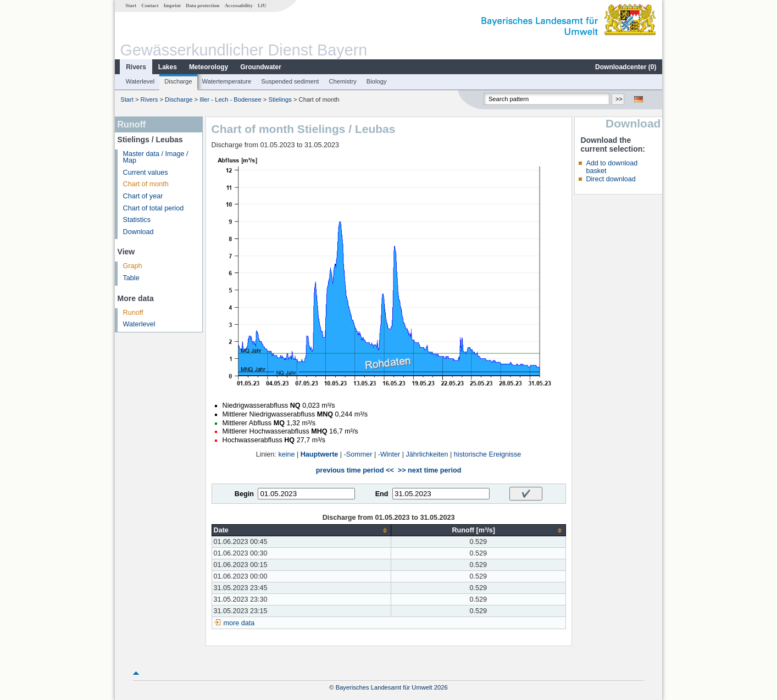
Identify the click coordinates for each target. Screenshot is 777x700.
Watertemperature (227, 81)
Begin (244, 494)
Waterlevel (140, 81)
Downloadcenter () (626, 67)
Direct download (610, 179)
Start (131, 5)
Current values (146, 173)
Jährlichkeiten (427, 454)
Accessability (239, 5)
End (382, 494)
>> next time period (429, 470)
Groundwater (261, 67)
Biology (377, 81)
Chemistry (342, 81)
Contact (150, 5)
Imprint (172, 5)
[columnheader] (301, 530)
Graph (133, 266)
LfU (262, 5)
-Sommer (358, 454)
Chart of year (143, 196)
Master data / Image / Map (156, 157)
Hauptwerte (320, 454)
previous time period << (355, 470)
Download (138, 232)
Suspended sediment (290, 81)
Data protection (202, 5)
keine (286, 454)
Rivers (136, 67)
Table (131, 278)
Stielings (280, 99)
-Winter (389, 454)
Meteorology (209, 67)
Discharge (178, 81)
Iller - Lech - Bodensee (231, 99)
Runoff (133, 313)
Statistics (137, 220)
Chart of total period (154, 208)
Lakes (168, 67)
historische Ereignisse (488, 454)
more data (239, 623)
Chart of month (146, 184)
